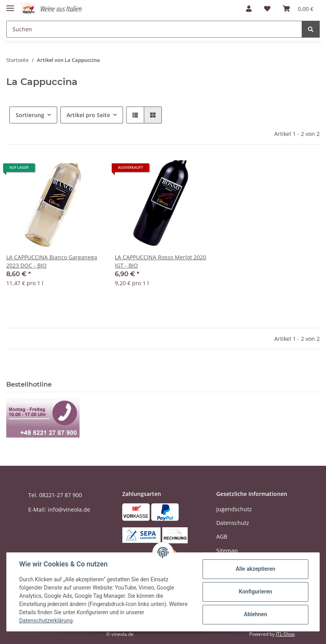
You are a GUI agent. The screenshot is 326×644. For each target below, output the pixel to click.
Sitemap (227, 551)
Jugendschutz (234, 509)
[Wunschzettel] (267, 9)
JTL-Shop (285, 634)
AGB (222, 536)
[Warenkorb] (298, 9)
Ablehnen (255, 614)
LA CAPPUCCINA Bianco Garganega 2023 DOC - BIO (52, 261)
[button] (249, 9)
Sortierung (30, 115)
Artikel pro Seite (88, 115)
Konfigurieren (255, 592)
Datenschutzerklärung (46, 620)
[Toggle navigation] (10, 5)
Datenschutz (233, 523)
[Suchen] (154, 29)
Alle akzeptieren (255, 569)
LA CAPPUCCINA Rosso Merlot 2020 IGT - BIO (160, 261)
